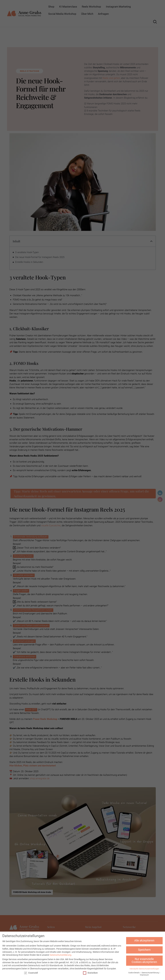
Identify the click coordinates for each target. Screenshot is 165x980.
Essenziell (31, 973)
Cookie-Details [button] (134, 973)
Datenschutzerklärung (60, 955)
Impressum (144, 975)
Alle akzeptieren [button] (144, 941)
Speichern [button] (144, 950)
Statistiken (90, 973)
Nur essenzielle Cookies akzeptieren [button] (144, 961)
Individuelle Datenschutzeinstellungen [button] (144, 969)
